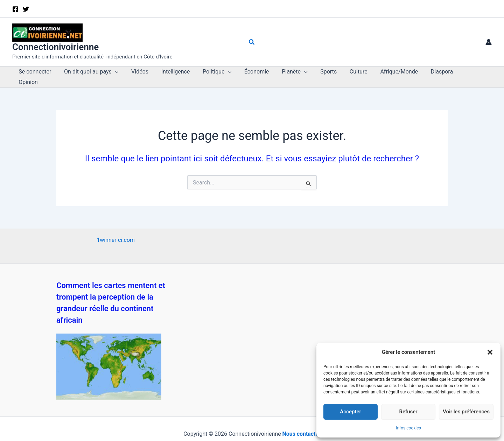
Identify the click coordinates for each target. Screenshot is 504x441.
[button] (490, 352)
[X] (26, 9)
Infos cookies (408, 428)
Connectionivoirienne (55, 47)
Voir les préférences (466, 412)
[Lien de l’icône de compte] (489, 42)
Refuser (408, 412)
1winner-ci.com (116, 229)
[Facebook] (15, 9)
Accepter (350, 412)
